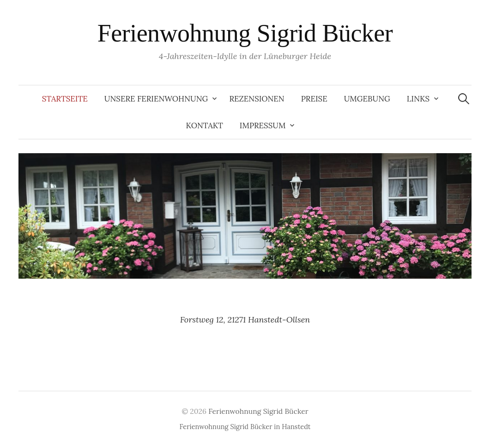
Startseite (65, 99)
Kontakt (205, 125)
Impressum (263, 125)
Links (418, 99)
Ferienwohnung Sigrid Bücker (245, 33)
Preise (314, 99)
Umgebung (367, 99)
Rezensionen (257, 99)
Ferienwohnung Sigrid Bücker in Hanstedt (245, 427)
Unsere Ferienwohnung (156, 99)
